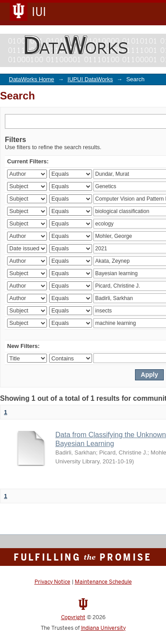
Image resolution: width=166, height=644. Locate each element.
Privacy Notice (52, 582)
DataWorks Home (31, 79)
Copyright (73, 617)
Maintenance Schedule (103, 582)
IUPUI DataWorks (90, 79)
